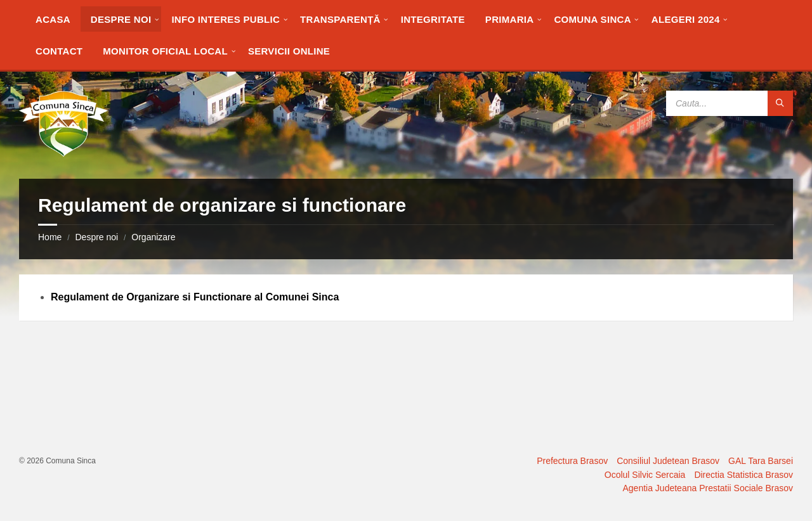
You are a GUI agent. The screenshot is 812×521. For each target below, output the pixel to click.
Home (50, 237)
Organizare (153, 237)
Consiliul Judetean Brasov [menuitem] (668, 461)
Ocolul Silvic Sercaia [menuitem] (645, 475)
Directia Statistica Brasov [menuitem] (743, 475)
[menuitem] (53, 19)
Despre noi (96, 237)
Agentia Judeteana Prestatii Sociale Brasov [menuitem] (708, 488)
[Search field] (730, 103)
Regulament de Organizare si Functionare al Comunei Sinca (195, 297)
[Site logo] (63, 154)
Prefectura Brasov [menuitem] (572, 461)
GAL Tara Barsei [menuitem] (761, 461)
